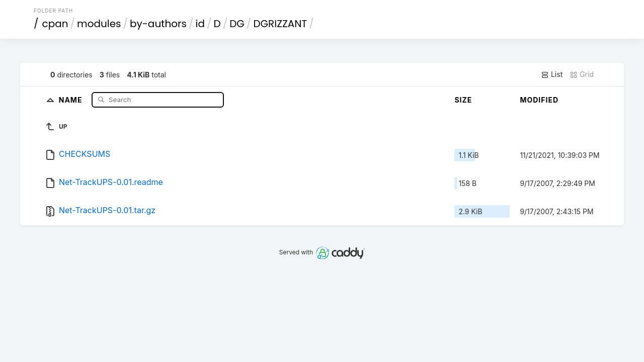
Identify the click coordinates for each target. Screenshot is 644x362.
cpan (55, 24)
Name (72, 99)
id (200, 24)
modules (99, 24)
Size (463, 100)
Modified (539, 100)
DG (237, 24)
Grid (582, 74)
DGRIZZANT (280, 24)
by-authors (158, 24)
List (552, 74)
